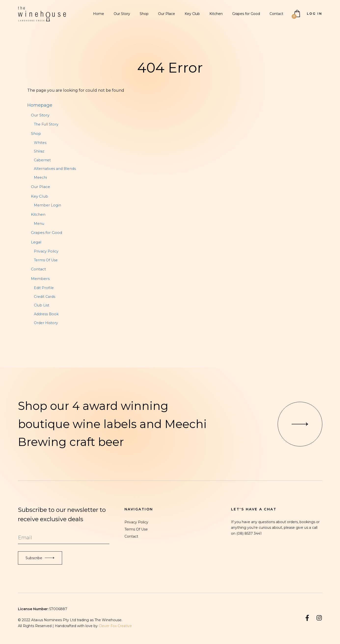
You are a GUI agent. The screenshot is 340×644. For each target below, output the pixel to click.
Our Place (167, 14)
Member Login (48, 205)
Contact (276, 14)
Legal (36, 242)
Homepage (40, 105)
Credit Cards (45, 297)
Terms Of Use (46, 260)
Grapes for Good (246, 14)
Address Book (46, 314)
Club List (42, 305)
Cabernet (42, 160)
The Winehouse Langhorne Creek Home (42, 14)
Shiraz (39, 151)
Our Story (122, 14)
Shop (144, 14)
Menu (39, 224)
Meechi (40, 177)
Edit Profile (44, 288)
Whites (40, 143)
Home (99, 14)
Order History (46, 323)
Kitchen (216, 14)
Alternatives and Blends (55, 169)
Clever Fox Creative (115, 626)
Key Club (192, 14)
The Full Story (46, 124)
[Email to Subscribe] (64, 538)
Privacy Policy (46, 251)
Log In (315, 14)
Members (40, 279)
